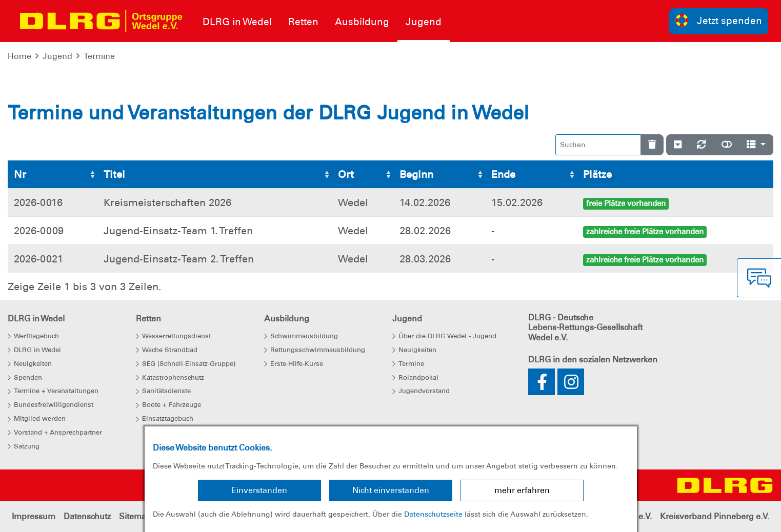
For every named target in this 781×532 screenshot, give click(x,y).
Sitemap (135, 516)
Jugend (57, 56)
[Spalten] (756, 145)
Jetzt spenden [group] (719, 20)
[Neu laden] (702, 145)
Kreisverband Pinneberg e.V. (715, 516)
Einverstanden (259, 490)
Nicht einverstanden (391, 490)
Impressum (34, 516)
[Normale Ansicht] (727, 145)
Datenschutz (87, 516)
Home (19, 56)
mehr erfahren (522, 490)
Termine (99, 56)
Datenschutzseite (433, 514)
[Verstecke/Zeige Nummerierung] (678, 145)
